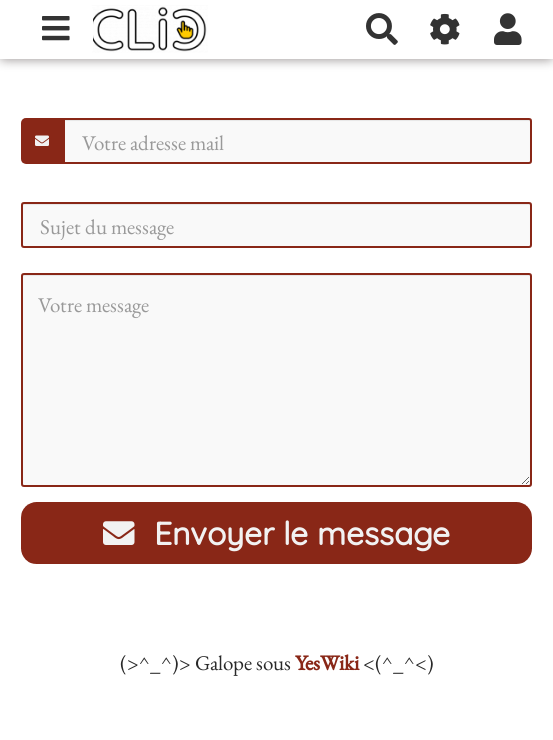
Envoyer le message (277, 533)
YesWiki (327, 662)
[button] (508, 29)
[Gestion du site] (445, 29)
